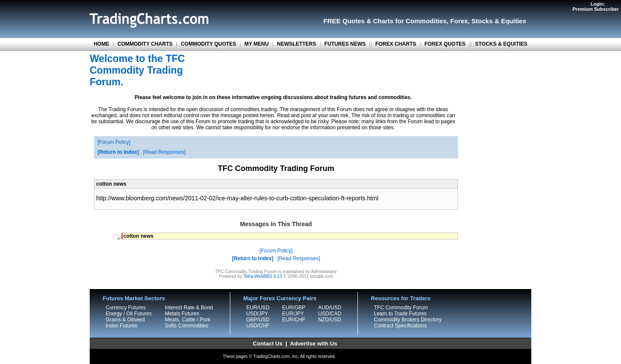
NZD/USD (330, 320)
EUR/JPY (293, 314)
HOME (101, 44)
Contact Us (268, 344)
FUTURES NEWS (345, 44)
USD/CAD (330, 314)
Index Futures (121, 326)
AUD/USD (330, 308)
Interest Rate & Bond (189, 308)
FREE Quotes (344, 21)
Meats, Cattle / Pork (187, 320)
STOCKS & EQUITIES (501, 44)
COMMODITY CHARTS (145, 44)
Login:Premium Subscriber (596, 6)
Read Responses (164, 152)
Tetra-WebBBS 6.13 (263, 276)
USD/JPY (257, 314)
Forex (459, 21)
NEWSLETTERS (296, 44)
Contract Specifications (400, 326)
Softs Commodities (187, 326)
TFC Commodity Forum (401, 308)
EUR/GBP (294, 308)
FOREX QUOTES (445, 44)
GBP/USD (258, 320)
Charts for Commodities (410, 21)
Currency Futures (126, 308)
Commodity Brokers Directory (408, 320)
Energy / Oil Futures (129, 314)
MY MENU (257, 44)
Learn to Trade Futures (400, 314)
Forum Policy (114, 142)
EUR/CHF (293, 320)
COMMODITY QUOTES (208, 44)
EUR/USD (258, 308)
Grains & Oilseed (125, 320)
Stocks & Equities (499, 21)
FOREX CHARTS (396, 44)
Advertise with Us (314, 344)
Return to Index (118, 152)
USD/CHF (258, 326)
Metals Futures (182, 314)
